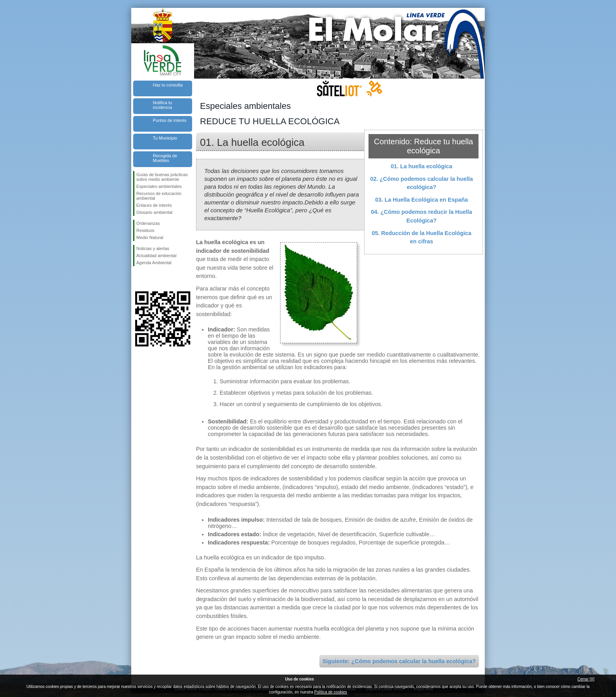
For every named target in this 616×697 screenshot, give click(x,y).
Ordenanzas (148, 223)
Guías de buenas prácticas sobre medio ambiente (162, 177)
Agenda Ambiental (154, 263)
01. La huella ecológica (422, 166)
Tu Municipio (165, 138)
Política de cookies (331, 692)
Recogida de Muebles (165, 158)
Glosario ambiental (154, 212)
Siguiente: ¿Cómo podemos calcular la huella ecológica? (399, 661)
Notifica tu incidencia (162, 105)
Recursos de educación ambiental (159, 196)
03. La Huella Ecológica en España (422, 200)
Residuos (145, 230)
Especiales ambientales (159, 186)
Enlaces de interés (154, 205)
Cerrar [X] (586, 679)
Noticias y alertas (153, 248)
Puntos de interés (170, 120)
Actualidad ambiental (156, 256)
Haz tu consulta (168, 85)
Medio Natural (150, 237)
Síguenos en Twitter (151, 279)
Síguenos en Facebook (138, 279)
